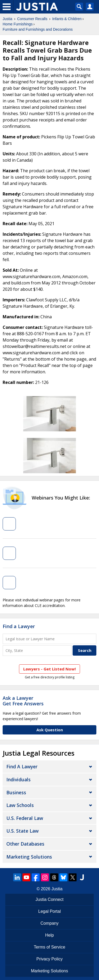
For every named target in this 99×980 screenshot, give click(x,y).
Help (49, 935)
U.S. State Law (22, 831)
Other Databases (25, 844)
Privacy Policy (50, 959)
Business (16, 792)
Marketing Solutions (29, 857)
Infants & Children (67, 19)
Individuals (18, 779)
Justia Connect (50, 899)
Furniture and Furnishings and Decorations (38, 29)
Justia (8, 19)
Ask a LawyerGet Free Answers (23, 701)
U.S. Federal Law (25, 818)
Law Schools (20, 805)
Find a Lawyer (19, 626)
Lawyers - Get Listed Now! (49, 669)
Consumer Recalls (32, 19)
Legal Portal (49, 911)
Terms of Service (49, 947)
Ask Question (50, 730)
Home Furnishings (18, 24)
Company (49, 923)
